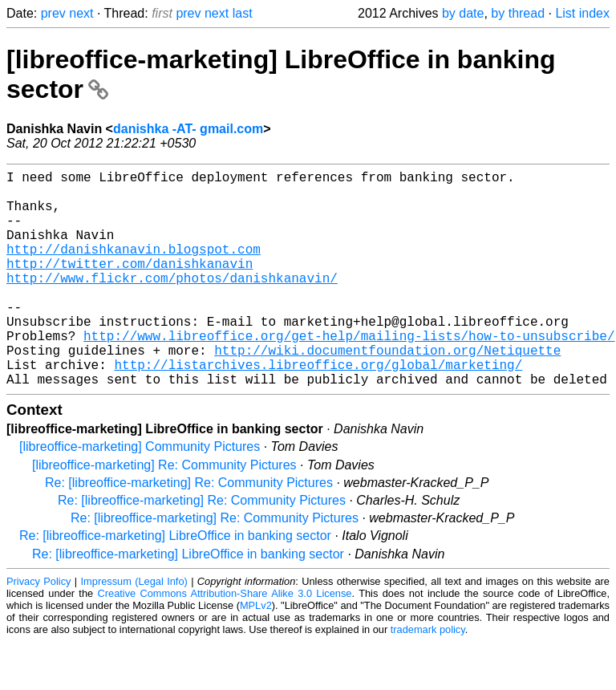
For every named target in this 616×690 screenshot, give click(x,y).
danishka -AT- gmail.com (188, 129)
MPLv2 (256, 653)
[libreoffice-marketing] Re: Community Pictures (164, 513)
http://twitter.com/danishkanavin (130, 286)
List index (582, 13)
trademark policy (428, 678)
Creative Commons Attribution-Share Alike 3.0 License (225, 641)
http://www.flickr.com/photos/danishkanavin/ (172, 303)
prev (53, 13)
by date (463, 13)
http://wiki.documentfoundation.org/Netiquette (387, 392)
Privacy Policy (38, 629)
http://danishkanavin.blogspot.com (134, 268)
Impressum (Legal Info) (134, 629)
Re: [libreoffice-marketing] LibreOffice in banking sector (175, 584)
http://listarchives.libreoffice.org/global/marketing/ (318, 409)
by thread (518, 13)
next (81, 13)
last (243, 13)
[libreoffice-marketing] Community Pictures (140, 495)
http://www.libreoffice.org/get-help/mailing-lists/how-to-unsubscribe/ (349, 374)
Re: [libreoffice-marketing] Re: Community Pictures (189, 531)
